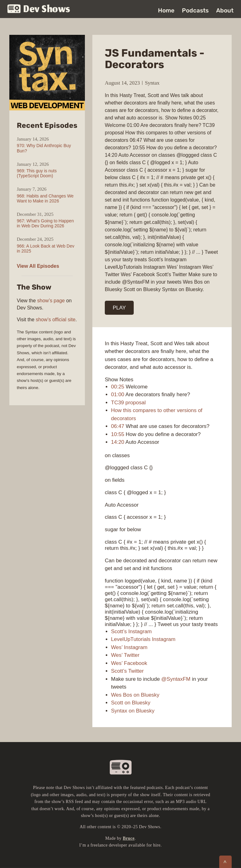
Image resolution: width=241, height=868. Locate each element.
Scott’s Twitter (127, 671)
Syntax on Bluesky (133, 711)
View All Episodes (38, 266)
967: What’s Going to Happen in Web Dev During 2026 (45, 223)
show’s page (51, 301)
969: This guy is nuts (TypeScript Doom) (37, 173)
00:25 (118, 387)
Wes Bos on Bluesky (135, 695)
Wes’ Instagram (129, 647)
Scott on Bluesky (131, 703)
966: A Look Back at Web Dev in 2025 (46, 248)
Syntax (152, 83)
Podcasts (195, 10)
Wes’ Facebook (129, 663)
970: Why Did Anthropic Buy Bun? (44, 148)
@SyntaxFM (176, 679)
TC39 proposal (128, 403)
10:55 (118, 434)
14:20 (118, 442)
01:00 (118, 395)
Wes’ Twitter (125, 655)
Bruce (129, 838)
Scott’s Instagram (131, 631)
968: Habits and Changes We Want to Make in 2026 (45, 198)
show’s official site (56, 320)
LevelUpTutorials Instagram (143, 639)
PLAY (119, 308)
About (225, 10)
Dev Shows (39, 9)
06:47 (118, 426)
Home (166, 10)
